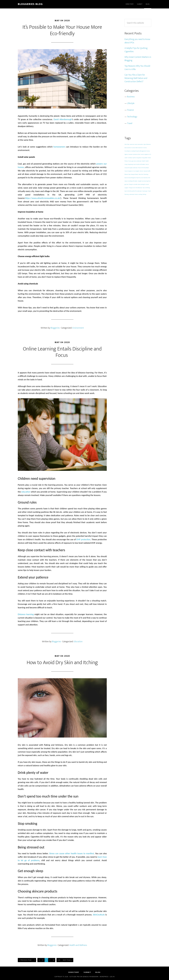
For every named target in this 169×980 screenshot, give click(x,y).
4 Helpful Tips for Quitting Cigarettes (136, 50)
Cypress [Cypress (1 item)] (134, 158)
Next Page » (67, 960)
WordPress (104, 977)
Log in (112, 977)
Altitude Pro (75, 977)
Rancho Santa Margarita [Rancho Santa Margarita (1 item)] (130, 178)
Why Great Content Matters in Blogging (138, 59)
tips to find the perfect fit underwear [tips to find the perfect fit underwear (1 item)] (133, 191)
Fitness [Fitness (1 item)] (126, 161)
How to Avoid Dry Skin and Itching (62, 663)
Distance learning (26, 614)
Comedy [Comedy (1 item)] (130, 158)
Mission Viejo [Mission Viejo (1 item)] (128, 174)
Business (131, 97)
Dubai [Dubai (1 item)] (149, 158)
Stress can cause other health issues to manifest (71, 853)
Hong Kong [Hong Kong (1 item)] (130, 164)
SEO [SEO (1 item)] (149, 178)
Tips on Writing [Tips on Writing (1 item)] (146, 188)
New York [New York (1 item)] (141, 174)
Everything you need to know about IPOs (137, 41)
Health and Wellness (78, 945)
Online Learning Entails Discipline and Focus (62, 352)
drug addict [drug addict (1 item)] (145, 158)
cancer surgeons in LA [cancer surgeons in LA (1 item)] (146, 154)
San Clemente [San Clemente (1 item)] (144, 178)
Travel (130, 123)
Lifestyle (131, 103)
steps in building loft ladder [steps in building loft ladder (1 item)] (131, 181)
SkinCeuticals (99, 915)
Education (78, 642)
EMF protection (83, 539)
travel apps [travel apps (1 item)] (145, 191)
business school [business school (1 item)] (137, 154)
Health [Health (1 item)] (144, 161)
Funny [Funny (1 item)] (130, 161)
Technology (132, 117)
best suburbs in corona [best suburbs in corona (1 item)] (130, 148)
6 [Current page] (47, 960)
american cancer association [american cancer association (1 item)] (136, 144)
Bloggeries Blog (30, 4)
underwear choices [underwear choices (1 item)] (134, 194)
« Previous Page (25, 960)
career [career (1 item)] (126, 158)
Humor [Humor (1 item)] (141, 171)
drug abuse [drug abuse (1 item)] (139, 158)
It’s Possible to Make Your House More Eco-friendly (62, 30)
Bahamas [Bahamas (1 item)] (148, 144)
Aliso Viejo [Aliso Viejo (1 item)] (127, 144)
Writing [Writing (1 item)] (144, 194)
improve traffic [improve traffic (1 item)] (147, 171)
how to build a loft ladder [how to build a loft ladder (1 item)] (139, 164)
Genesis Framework (91, 977)
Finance (130, 110)
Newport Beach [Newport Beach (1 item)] (135, 174)
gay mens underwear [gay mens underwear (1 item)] (137, 161)
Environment (78, 328)
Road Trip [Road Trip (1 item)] (139, 178)
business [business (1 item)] (130, 154)
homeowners (59, 147)
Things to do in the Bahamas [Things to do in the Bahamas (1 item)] (136, 188)
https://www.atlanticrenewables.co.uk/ (43, 198)
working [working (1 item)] (140, 194)
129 (60, 960)
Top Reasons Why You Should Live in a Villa (137, 68)
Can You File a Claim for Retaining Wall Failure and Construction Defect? (136, 78)
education (26, 492)
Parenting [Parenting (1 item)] (146, 174)
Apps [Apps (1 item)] (145, 144)
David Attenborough (63, 119)
